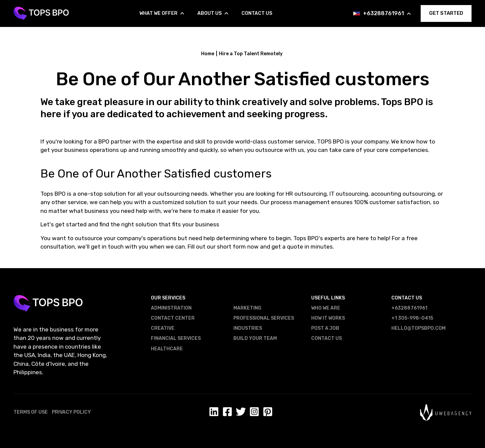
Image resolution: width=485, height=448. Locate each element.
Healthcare (167, 349)
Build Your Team (255, 338)
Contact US (327, 338)
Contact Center (173, 318)
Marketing (247, 308)
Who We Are (326, 308)
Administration (171, 308)
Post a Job (325, 328)
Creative (163, 328)
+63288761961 (387, 13)
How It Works (328, 318)
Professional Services (264, 318)
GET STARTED (446, 13)
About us (213, 13)
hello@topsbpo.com (418, 328)
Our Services (168, 298)
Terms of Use (31, 412)
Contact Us (257, 13)
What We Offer (162, 13)
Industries (248, 328)
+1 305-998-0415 (412, 318)
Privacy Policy (71, 412)
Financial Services (176, 338)
